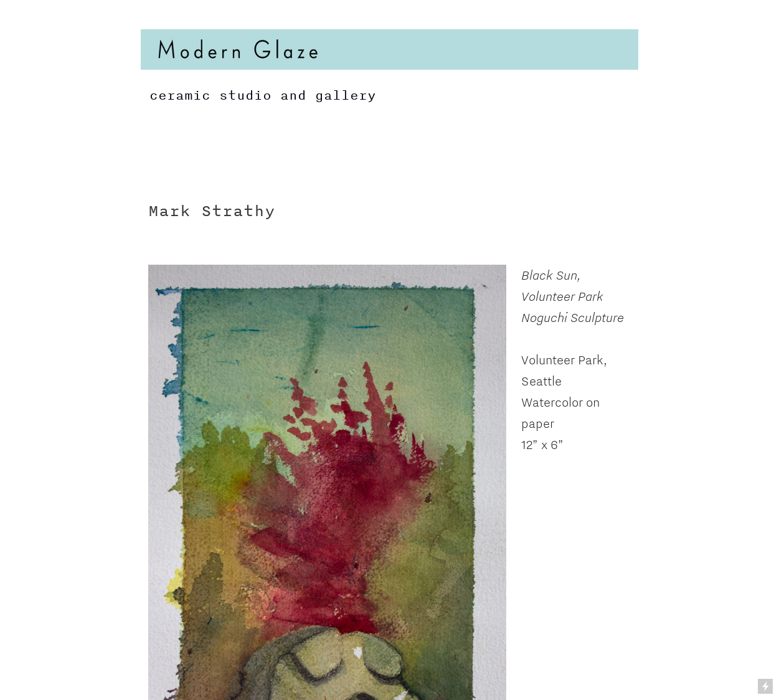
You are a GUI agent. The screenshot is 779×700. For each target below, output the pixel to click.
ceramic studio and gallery (258, 95)
